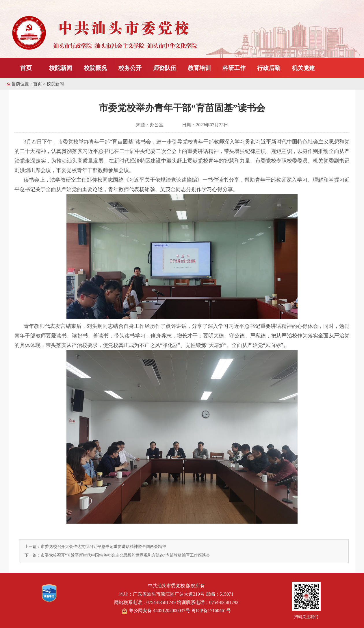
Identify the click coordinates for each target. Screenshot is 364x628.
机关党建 (303, 68)
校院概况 (95, 68)
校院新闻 (61, 68)
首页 (26, 68)
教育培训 (199, 68)
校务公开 (130, 68)
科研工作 (234, 68)
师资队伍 (165, 68)
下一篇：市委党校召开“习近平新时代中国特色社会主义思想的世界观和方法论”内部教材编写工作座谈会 (117, 555)
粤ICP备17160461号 (211, 611)
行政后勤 (269, 68)
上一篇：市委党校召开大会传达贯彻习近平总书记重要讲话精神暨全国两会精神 (95, 547)
